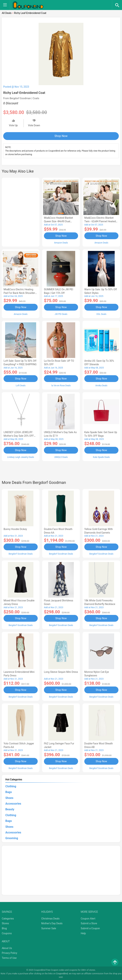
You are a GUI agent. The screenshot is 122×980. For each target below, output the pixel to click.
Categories (8, 917)
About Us (7, 947)
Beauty (10, 808)
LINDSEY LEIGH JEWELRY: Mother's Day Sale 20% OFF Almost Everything (19, 435)
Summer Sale (49, 927)
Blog (4, 927)
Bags (9, 791)
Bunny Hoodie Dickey (15, 529)
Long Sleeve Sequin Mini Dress (61, 671)
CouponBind (62, 973)
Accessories (13, 802)
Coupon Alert (88, 917)
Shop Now (61, 136)
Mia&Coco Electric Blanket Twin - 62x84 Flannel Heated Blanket (100, 222)
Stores (5, 922)
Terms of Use (9, 957)
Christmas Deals (50, 917)
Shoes (9, 797)
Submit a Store (89, 922)
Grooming (12, 837)
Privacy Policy (9, 952)
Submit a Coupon (90, 927)
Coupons (7, 932)
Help (83, 932)
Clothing (11, 785)
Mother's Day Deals (52, 922)
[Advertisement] (21, 212)
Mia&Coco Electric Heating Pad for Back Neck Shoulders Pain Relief (20, 293)
